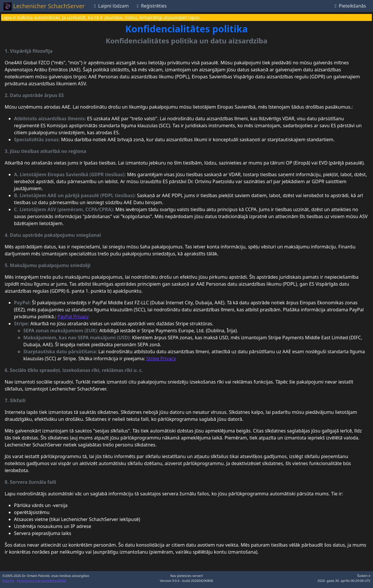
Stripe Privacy (161, 359)
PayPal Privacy (73, 317)
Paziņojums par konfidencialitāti (42, 581)
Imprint (9, 581)
